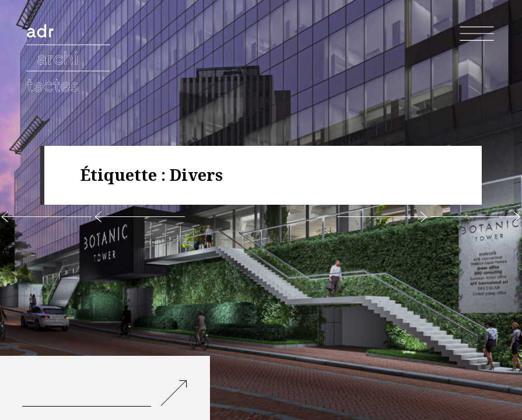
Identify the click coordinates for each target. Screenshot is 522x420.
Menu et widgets (477, 52)
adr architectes (70, 41)
